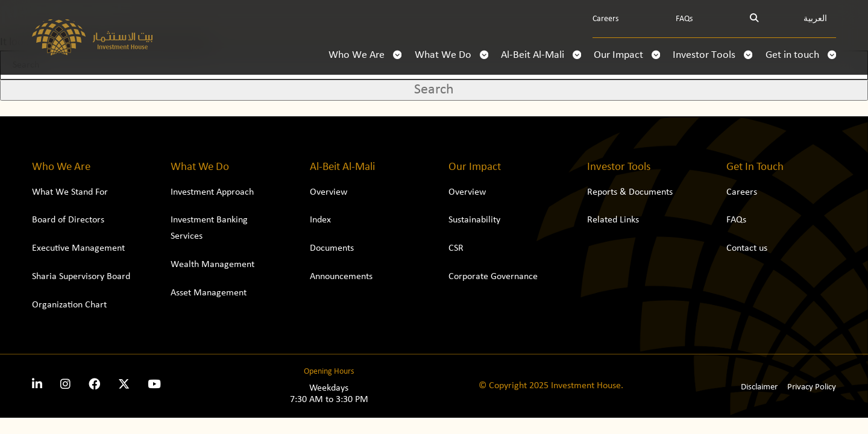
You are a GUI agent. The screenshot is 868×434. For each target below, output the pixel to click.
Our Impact (627, 55)
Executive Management (78, 248)
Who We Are (365, 55)
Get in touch (801, 55)
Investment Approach (212, 192)
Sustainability (474, 220)
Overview (329, 192)
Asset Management (209, 293)
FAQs (684, 19)
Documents (332, 248)
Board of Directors (68, 220)
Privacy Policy (812, 387)
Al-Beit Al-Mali (541, 55)
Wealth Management (212, 265)
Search (434, 90)
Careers (605, 19)
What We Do (451, 55)
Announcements (341, 277)
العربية (815, 19)
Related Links (613, 220)
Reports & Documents (630, 192)
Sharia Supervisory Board (81, 277)
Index (320, 220)
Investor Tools (712, 55)
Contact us (747, 248)
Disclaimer (759, 387)
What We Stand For (70, 192)
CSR (456, 248)
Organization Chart (69, 305)
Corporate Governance (493, 277)
